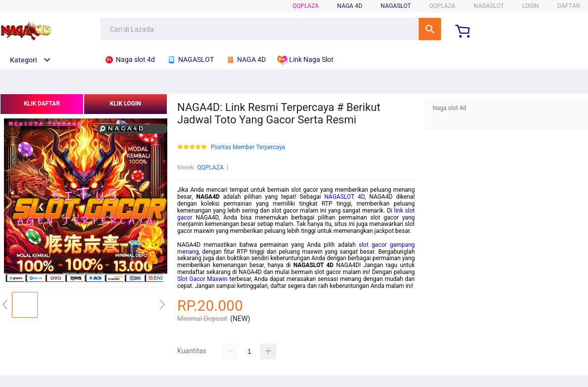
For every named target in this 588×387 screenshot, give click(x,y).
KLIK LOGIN (125, 104)
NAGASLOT (396, 6)
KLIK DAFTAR (42, 104)
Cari (430, 29)
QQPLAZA (306, 6)
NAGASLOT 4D (344, 197)
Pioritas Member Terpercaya (248, 147)
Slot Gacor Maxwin (202, 279)
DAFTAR (568, 6)
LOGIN (531, 6)
